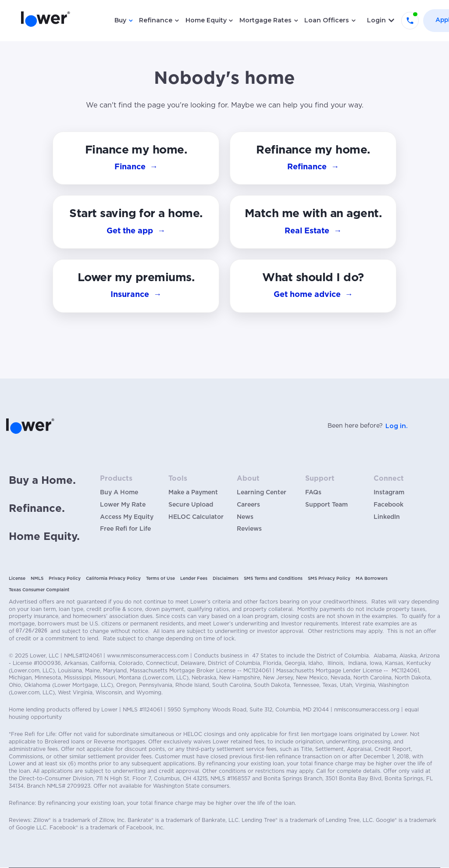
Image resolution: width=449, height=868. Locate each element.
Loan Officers (327, 20)
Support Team (326, 505)
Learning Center (262, 493)
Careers (248, 505)
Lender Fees (194, 579)
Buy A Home (119, 493)
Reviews (249, 529)
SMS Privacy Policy (329, 579)
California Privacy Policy (113, 579)
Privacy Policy (65, 579)
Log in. (396, 426)
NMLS (37, 579)
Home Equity (206, 20)
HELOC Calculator (196, 517)
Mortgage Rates (265, 20)
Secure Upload (191, 505)
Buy (120, 20)
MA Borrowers (372, 579)
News (245, 517)
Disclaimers (226, 579)
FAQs (313, 493)
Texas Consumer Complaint (39, 590)
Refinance (156, 20)
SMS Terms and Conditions (273, 579)
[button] (313, 286)
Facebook (388, 505)
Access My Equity (127, 517)
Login (376, 20)
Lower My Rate (123, 505)
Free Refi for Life (125, 529)
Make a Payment (193, 493)
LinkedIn (387, 517)
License (17, 579)
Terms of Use (160, 579)
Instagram (389, 493)
